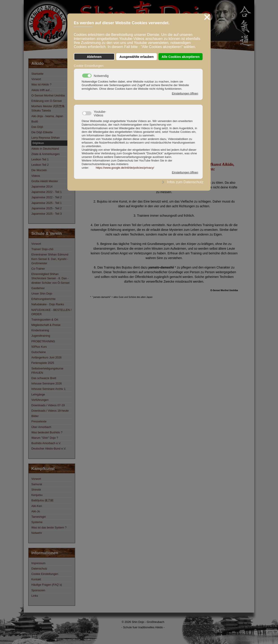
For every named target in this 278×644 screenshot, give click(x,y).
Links (35, 596)
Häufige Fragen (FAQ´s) (47, 585)
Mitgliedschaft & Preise (46, 325)
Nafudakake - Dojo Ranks (48, 304)
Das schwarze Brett (44, 378)
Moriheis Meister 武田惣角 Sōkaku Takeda (48, 108)
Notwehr (37, 533)
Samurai (37, 484)
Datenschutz (39, 569)
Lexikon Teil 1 (40, 159)
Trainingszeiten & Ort (45, 320)
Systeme (37, 522)
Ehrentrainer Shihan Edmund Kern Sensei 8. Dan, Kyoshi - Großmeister (50, 259)
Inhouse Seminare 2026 (47, 383)
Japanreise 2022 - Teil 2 (47, 197)
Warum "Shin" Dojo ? (45, 438)
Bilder (35, 416)
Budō (35, 121)
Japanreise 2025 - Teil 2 (47, 208)
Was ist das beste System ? (49, 527)
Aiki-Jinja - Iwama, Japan (47, 116)
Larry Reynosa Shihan (46, 138)
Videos (36, 176)
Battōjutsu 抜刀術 (42, 500)
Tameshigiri (39, 517)
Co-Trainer (38, 269)
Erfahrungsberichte (43, 299)
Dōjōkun (38, 143)
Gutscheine (39, 352)
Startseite (37, 74)
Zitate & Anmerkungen (46, 154)
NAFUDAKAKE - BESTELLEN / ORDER (51, 312)
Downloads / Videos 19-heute (50, 411)
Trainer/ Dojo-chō (42, 249)
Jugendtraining (41, 336)
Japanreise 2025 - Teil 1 (47, 203)
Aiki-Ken (37, 506)
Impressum (38, 563)
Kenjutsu (37, 495)
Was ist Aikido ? (41, 84)
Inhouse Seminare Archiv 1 (48, 389)
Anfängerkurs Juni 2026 (46, 357)
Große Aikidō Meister (45, 181)
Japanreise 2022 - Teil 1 (47, 192)
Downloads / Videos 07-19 (48, 405)
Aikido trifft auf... (42, 90)
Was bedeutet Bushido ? (47, 432)
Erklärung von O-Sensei (47, 101)
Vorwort (36, 79)
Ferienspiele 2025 (43, 363)
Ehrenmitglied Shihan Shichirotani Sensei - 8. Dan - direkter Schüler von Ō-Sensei (50, 278)
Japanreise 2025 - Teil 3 (47, 214)
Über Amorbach (41, 427)
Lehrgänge (38, 394)
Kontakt (36, 579)
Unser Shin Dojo (42, 294)
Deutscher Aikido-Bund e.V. (49, 449)
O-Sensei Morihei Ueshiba (48, 95)
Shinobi (36, 490)
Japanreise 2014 (42, 187)
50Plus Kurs (39, 347)
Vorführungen (40, 400)
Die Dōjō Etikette (42, 132)
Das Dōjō (37, 127)
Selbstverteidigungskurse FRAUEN (47, 371)
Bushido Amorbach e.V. (46, 443)
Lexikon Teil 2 (40, 165)
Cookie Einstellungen (45, 574)
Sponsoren (38, 590)
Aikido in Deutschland (45, 149)
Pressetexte (39, 421)
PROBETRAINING (43, 341)
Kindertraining (40, 330)
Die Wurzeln (39, 170)
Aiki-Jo (36, 511)
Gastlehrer (38, 288)
